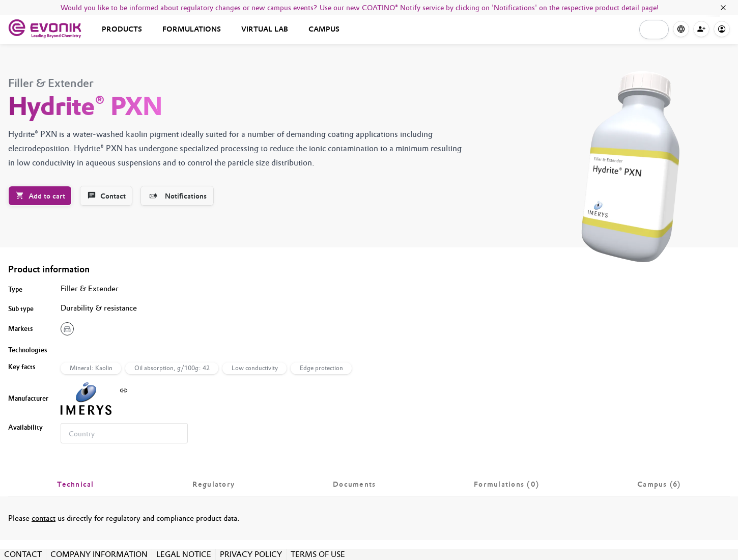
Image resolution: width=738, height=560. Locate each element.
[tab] (76, 484)
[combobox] (124, 433)
